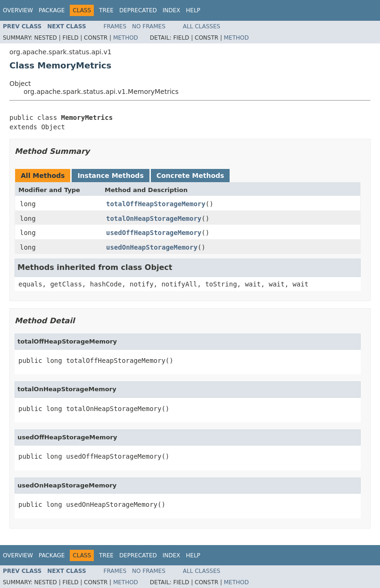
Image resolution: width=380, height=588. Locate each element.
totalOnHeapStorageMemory (154, 218)
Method (126, 38)
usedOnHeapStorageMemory (152, 247)
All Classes (202, 26)
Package (52, 10)
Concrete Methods (190, 176)
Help (193, 10)
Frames (115, 26)
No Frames (149, 26)
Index (172, 10)
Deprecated (138, 10)
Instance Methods (110, 176)
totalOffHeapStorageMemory (156, 204)
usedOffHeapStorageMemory (154, 233)
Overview (18, 10)
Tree (106, 10)
